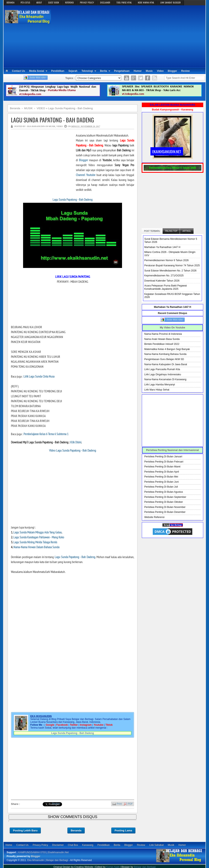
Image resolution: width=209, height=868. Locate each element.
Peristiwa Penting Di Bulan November (165, 507)
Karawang (88, 845)
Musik (171, 845)
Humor (138, 71)
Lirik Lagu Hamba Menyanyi (160, 385)
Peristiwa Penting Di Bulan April (162, 472)
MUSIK (52, 126)
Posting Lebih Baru (25, 830)
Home (9, 845)
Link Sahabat (156, 845)
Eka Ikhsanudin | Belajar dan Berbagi (48, 860)
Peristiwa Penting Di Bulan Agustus (164, 492)
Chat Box (73, 845)
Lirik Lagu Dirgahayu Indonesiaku (163, 374)
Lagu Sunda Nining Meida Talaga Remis (35, 542)
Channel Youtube (86, 175)
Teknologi (87, 71)
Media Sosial (37, 71)
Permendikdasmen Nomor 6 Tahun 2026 (166, 260)
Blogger (172, 71)
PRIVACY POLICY (87, 2)
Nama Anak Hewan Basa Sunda (162, 339)
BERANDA (11, 2)
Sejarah (73, 71)
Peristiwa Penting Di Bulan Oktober (164, 502)
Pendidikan (58, 71)
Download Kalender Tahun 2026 (162, 281)
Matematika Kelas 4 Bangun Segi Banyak (167, 349)
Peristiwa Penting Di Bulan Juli (161, 487)
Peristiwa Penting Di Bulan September (165, 497)
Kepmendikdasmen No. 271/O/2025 (164, 276)
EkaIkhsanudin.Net (58, 852)
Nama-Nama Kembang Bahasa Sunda (165, 354)
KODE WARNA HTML (146, 2)
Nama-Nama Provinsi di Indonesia (163, 334)
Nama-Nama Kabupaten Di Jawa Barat (166, 364)
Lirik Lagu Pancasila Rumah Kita (162, 369)
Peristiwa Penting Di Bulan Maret (162, 467)
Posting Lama (123, 830)
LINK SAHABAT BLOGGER (171, 2)
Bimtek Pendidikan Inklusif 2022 (162, 344)
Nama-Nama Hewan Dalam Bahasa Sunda (36, 547)
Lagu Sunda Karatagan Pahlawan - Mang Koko (39, 537)
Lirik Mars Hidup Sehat (157, 390)
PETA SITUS (25, 2)
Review (185, 71)
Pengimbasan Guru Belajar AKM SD (164, 359)
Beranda (76, 830)
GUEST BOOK (54, 2)
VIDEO (59, 126)
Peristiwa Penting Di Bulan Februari (164, 462)
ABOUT (39, 2)
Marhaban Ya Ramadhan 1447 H (162, 247)
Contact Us (18, 71)
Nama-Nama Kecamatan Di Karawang (165, 379)
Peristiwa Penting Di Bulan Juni (161, 482)
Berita (103, 71)
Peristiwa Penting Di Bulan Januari (163, 457)
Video (160, 71)
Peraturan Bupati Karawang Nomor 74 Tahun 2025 (172, 265)
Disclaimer (58, 845)
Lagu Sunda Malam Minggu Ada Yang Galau (38, 532)
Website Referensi (154, 517)
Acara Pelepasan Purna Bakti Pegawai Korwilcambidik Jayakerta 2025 (166, 287)
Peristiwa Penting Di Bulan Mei (161, 477)
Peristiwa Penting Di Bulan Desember (165, 512)
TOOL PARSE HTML (124, 2)
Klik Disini (76, 442)
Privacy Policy (40, 845)
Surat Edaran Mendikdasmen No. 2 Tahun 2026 (170, 271)
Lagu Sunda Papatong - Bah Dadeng (52, 120)
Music (149, 71)
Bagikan (56, 803)
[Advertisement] (128, 36)
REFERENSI (69, 2)
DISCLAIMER (105, 2)
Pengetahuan (122, 71)
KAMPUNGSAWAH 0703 (32, 852)
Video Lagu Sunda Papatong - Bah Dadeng (73, 450)
